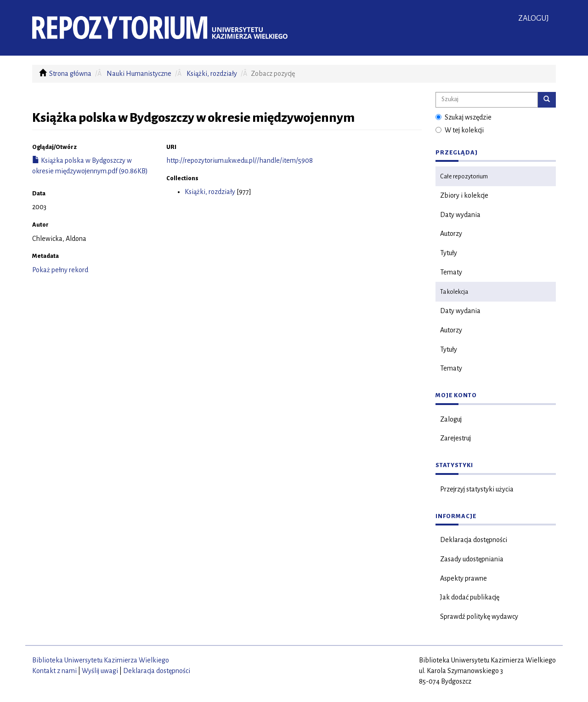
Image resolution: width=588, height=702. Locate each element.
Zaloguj (451, 419)
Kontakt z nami (54, 671)
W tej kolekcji (460, 130)
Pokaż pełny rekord (60, 270)
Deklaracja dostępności (474, 540)
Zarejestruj (455, 438)
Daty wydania (460, 215)
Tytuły (449, 253)
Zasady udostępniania (472, 559)
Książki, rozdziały (212, 74)
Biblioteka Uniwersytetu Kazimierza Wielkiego (101, 660)
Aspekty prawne (464, 578)
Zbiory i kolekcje (464, 195)
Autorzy (451, 234)
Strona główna (70, 74)
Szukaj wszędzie (464, 117)
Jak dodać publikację (470, 597)
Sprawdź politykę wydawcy (479, 616)
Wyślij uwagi (100, 671)
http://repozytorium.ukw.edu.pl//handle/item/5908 (240, 160)
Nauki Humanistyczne (139, 74)
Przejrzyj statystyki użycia (477, 489)
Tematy (451, 272)
